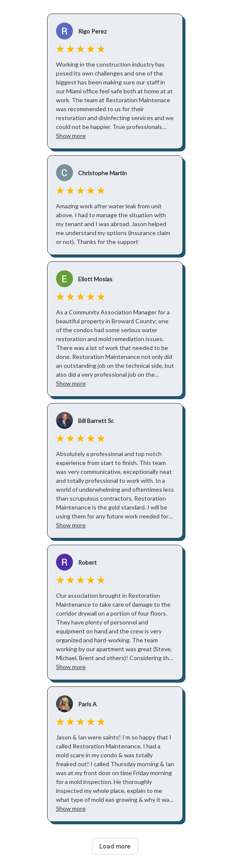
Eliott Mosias (95, 279)
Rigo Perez (92, 31)
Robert (87, 562)
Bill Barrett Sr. (96, 421)
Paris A (87, 704)
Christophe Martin (102, 173)
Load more (115, 846)
